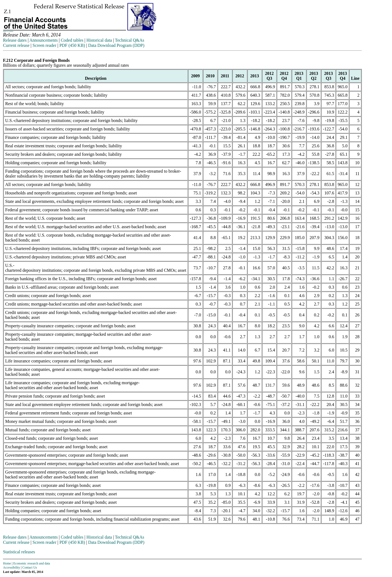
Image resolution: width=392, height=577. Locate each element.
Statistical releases (19, 552)
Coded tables (72, 40)
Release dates (15, 40)
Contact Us (30, 567)
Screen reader (44, 45)
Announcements (44, 40)
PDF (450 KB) (72, 45)
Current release (16, 45)
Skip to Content (8, 31)
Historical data (99, 40)
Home (7, 563)
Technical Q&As (130, 40)
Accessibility (12, 567)
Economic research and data (32, 563)
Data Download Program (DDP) (116, 45)
